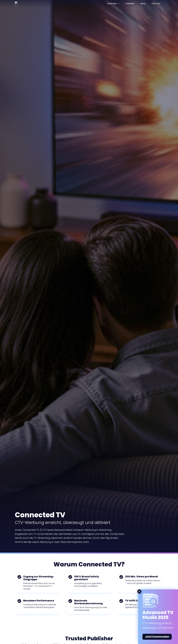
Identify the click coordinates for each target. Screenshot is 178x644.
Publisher (130, 4)
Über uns (156, 4)
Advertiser (112, 4)
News (143, 4)
